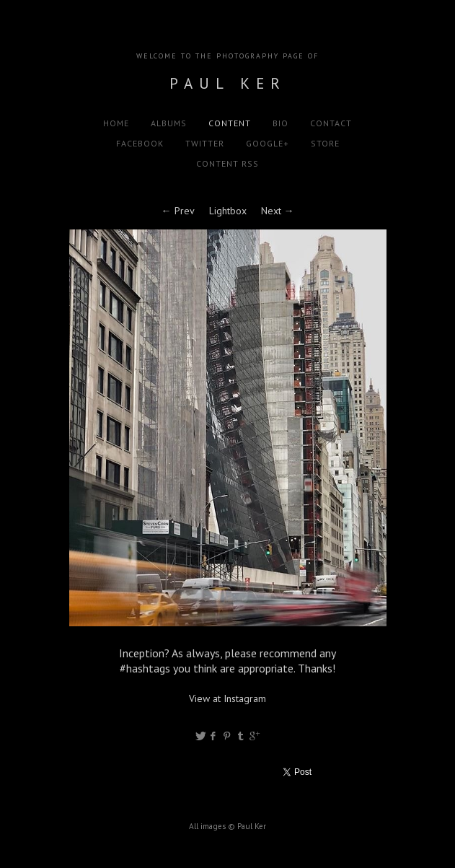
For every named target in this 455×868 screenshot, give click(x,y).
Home (116, 123)
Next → (278, 211)
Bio (280, 123)
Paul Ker (228, 83)
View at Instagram (227, 698)
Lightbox (228, 211)
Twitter (205, 143)
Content (230, 123)
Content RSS (227, 163)
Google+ (268, 143)
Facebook (140, 143)
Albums (169, 123)
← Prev (178, 211)
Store (325, 143)
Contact (331, 123)
